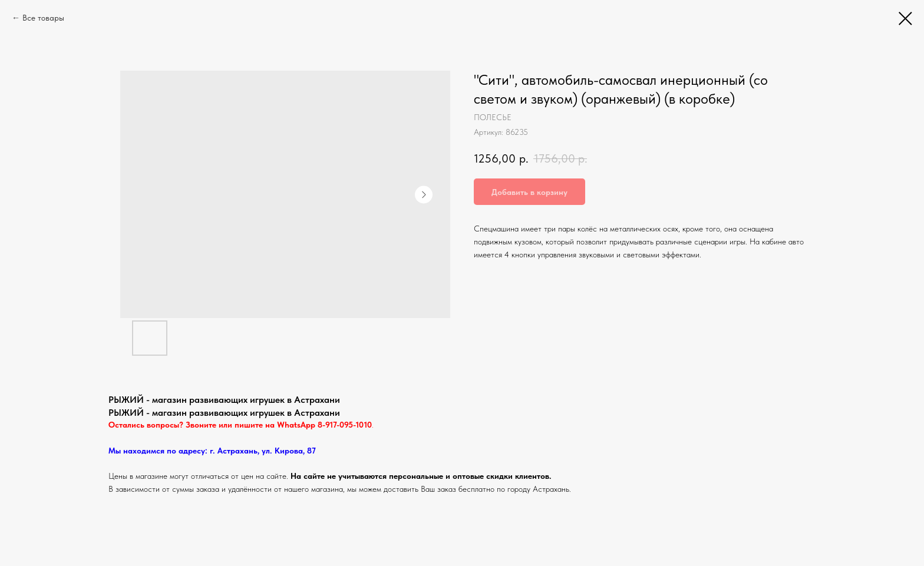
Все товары (43, 18)
